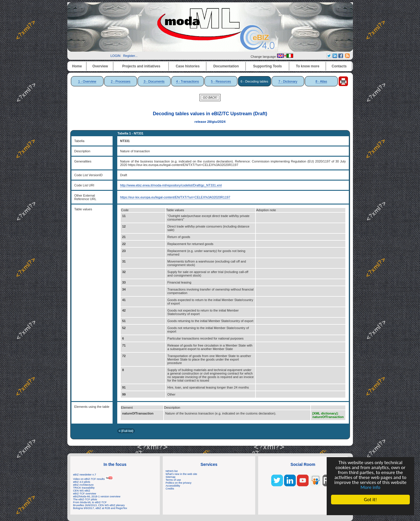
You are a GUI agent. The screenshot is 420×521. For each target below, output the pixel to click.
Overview (100, 66)
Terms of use (173, 480)
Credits (170, 489)
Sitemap (171, 477)
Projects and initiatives (141, 66)
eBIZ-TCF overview (85, 494)
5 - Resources (221, 81)
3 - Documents (154, 81)
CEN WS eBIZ (82, 491)
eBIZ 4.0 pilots (82, 482)
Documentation (226, 66)
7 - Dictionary (288, 81)
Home (77, 66)
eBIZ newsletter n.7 (85, 475)
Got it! (370, 500)
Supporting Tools (267, 66)
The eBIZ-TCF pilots (85, 499)
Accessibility (173, 486)
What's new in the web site (181, 474)
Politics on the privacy (179, 483)
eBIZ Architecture (83, 485)
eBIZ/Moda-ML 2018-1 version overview (97, 496)
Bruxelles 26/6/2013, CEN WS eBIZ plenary (99, 505)
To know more (308, 66)
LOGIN (116, 56)
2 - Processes (121, 81)
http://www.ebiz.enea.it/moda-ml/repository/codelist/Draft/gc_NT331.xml (171, 185)
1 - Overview (87, 81)
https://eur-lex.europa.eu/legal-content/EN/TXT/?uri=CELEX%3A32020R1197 (175, 197)
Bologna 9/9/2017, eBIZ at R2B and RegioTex (100, 508)
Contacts (339, 66)
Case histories (188, 66)
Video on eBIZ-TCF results (93, 479)
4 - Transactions (188, 81)
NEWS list (172, 471)
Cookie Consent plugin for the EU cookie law (370, 510)
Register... (130, 56)
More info (370, 487)
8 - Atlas (321, 81)
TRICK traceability (84, 488)
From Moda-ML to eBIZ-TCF (90, 502)
